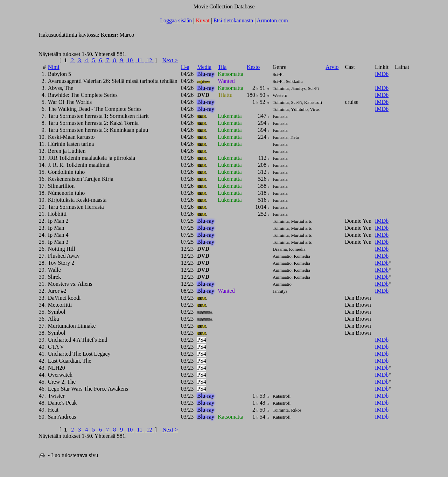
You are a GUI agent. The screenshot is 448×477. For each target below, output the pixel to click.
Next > (170, 60)
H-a (185, 67)
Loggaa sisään (177, 20)
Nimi (54, 67)
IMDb (382, 74)
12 (149, 60)
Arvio (332, 67)
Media (204, 67)
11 (139, 60)
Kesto (253, 67)
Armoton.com (272, 20)
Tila (222, 67)
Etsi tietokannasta (233, 20)
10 (130, 60)
